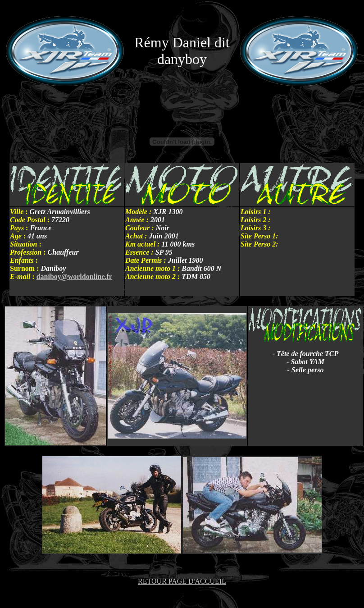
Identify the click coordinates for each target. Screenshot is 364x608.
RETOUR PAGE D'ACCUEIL (182, 581)
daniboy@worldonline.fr (74, 277)
